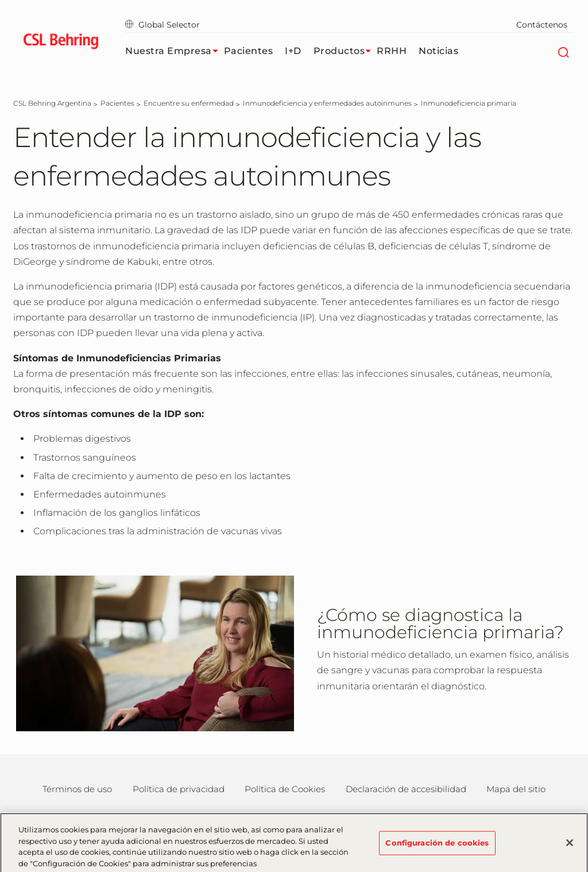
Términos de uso (77, 789)
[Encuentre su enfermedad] (189, 103)
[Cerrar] (570, 847)
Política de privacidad (179, 789)
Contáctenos (542, 25)
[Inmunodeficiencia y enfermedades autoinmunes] (327, 103)
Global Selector (163, 25)
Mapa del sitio (516, 789)
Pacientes (249, 51)
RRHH (392, 51)
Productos (345, 51)
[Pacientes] (117, 103)
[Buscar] (563, 51)
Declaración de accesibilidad (406, 789)
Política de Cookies (285, 789)
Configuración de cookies (437, 846)
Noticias (438, 51)
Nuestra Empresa (175, 51)
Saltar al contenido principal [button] (0, 0)
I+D (293, 51)
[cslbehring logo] (61, 43)
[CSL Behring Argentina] (52, 103)
